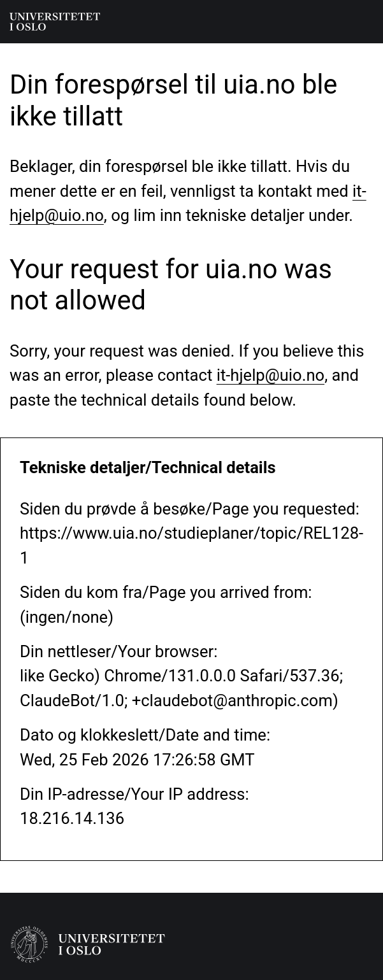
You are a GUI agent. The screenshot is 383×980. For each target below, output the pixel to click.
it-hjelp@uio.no (271, 375)
